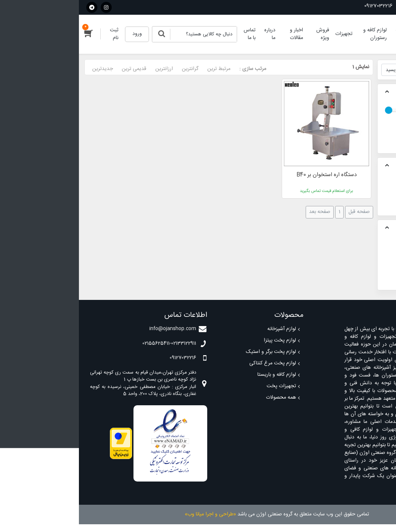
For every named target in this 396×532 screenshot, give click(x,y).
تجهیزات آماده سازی (359, 195)
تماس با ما (171, 34)
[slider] (310, 110)
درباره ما (191, 34)
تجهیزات (371, 188)
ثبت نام (35, 34)
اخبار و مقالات (218, 34)
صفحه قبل (280, 212)
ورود (58, 34)
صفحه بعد (241, 212)
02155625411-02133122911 (357, 6)
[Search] (125, 34)
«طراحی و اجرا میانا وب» (131, 514)
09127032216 (303, 6)
